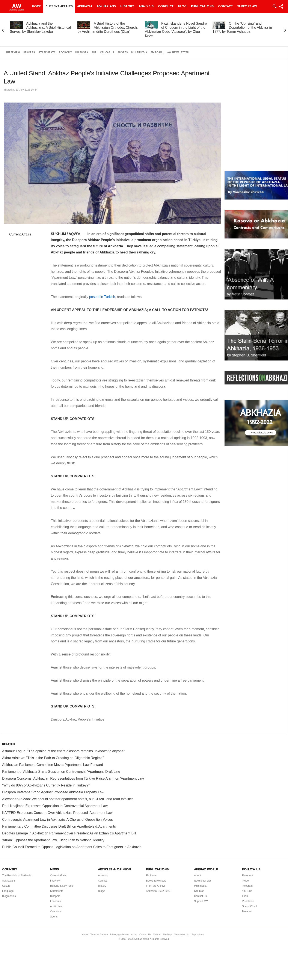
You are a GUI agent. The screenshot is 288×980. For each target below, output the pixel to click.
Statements (47, 53)
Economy (65, 53)
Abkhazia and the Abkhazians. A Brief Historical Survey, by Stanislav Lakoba (40, 28)
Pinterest (247, 911)
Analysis (146, 6)
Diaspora (82, 53)
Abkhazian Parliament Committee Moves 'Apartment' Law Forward (53, 765)
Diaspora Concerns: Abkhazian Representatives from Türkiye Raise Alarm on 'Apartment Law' (73, 778)
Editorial (157, 53)
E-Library (151, 876)
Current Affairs (59, 6)
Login (274, 6)
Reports (29, 53)
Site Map (199, 891)
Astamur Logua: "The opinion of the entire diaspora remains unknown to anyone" (63, 751)
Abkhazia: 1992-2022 (158, 891)
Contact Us (200, 896)
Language (8, 891)
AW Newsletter (178, 53)
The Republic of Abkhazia (17, 876)
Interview (13, 53)
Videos (157, 934)
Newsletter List (203, 881)
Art (94, 53)
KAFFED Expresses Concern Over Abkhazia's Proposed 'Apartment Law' (58, 813)
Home (36, 6)
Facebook (248, 876)
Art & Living (57, 906)
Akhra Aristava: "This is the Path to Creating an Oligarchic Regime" (53, 758)
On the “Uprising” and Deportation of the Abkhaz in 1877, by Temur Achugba (242, 28)
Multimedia (139, 53)
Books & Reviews (156, 881)
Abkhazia (85, 6)
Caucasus (107, 53)
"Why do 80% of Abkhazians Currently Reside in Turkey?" (46, 785)
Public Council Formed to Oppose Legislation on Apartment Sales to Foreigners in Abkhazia (72, 847)
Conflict (166, 6)
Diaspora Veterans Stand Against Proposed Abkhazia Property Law (53, 792)
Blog (182, 6)
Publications (202, 6)
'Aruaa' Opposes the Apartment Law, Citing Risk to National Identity (53, 840)
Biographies (9, 896)
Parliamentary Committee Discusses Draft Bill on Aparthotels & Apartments (59, 826)
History (127, 6)
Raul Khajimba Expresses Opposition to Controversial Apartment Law (55, 806)
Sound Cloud (250, 906)
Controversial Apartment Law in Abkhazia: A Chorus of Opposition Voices (57, 820)
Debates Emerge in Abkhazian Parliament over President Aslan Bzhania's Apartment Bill (69, 833)
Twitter (246, 881)
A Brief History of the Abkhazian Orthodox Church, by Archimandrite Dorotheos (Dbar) (108, 28)
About (197, 876)
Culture (6, 886)
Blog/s (102, 891)
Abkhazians (106, 6)
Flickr (245, 896)
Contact (225, 6)
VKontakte (248, 901)
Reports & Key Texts (62, 886)
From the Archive (156, 886)
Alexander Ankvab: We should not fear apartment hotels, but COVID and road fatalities (68, 799)
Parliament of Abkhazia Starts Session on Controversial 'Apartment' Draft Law (61, 772)
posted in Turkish (102, 297)
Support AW (247, 6)
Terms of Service (99, 934)
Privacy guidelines (120, 934)
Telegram (247, 886)
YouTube (247, 891)
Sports (123, 53)
